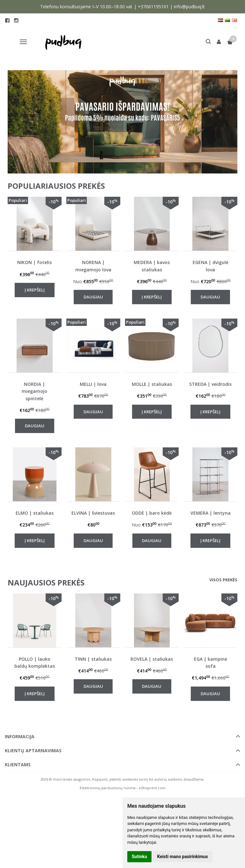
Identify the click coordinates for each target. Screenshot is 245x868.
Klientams (18, 765)
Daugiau (93, 297)
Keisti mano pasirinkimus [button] (183, 857)
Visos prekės (223, 580)
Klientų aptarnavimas (33, 750)
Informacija (20, 736)
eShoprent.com (152, 788)
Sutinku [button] (139, 857)
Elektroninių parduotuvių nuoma (108, 788)
